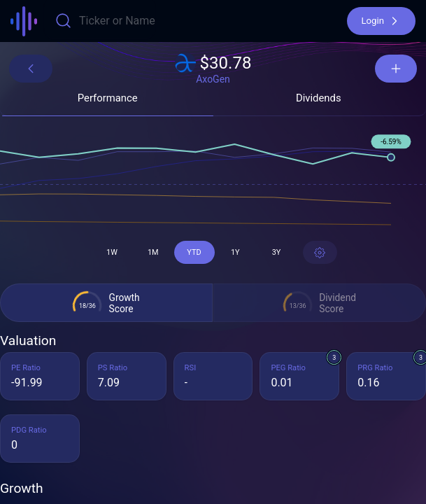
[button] (381, 21)
